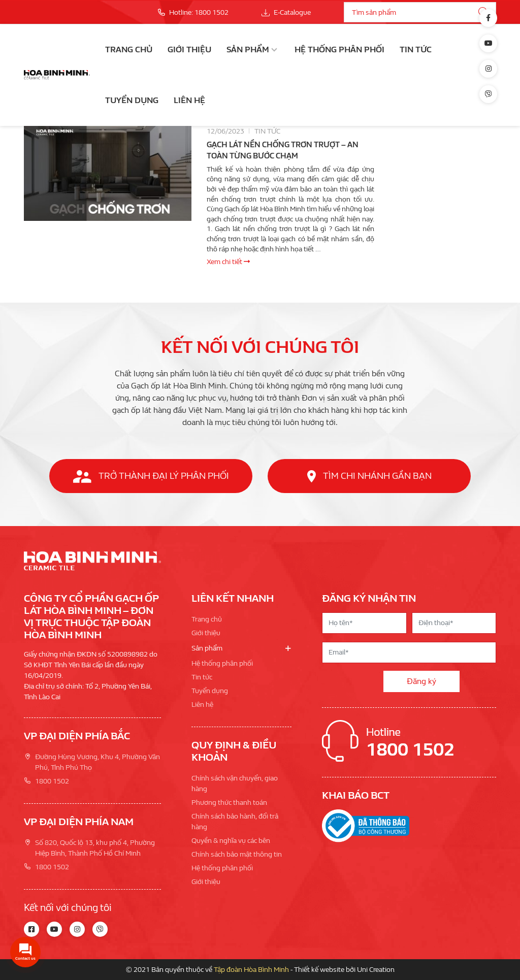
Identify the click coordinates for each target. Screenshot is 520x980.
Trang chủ (129, 50)
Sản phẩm (248, 50)
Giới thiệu (189, 50)
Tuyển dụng (132, 100)
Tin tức (416, 50)
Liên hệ (189, 100)
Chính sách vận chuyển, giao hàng (235, 783)
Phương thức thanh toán (229, 803)
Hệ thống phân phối (339, 50)
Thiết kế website (319, 970)
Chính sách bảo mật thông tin (237, 854)
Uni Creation (376, 970)
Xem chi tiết (228, 262)
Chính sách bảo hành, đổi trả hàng (235, 822)
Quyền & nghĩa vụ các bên (231, 841)
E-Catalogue (286, 12)
